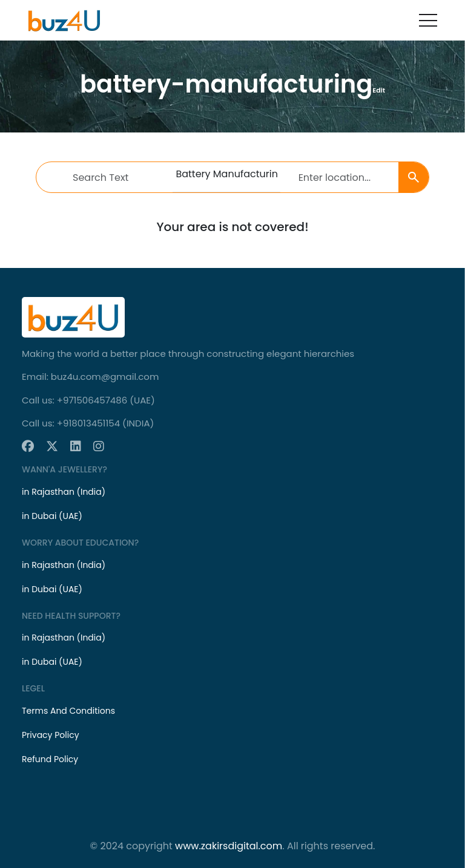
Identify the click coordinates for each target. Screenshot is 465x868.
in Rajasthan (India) (64, 492)
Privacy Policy (51, 735)
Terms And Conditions (68, 711)
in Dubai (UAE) (52, 516)
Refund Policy (50, 759)
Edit (379, 90)
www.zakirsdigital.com (229, 846)
